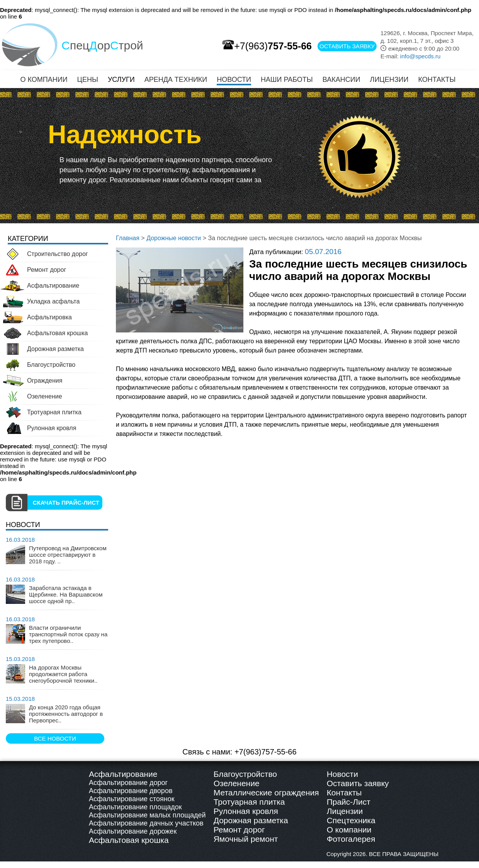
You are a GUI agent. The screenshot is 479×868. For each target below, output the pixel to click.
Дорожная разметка (251, 820)
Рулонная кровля (246, 811)
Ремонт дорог (239, 830)
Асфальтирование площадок (135, 807)
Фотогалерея (351, 839)
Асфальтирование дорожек (133, 831)
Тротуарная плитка (249, 802)
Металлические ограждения (266, 793)
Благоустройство (245, 774)
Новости (342, 774)
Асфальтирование (123, 774)
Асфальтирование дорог (128, 783)
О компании (349, 830)
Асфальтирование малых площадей (147, 815)
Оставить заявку (358, 783)
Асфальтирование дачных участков (146, 823)
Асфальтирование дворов (131, 791)
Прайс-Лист (349, 802)
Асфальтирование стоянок (132, 799)
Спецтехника (351, 820)
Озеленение (237, 783)
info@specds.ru (420, 56)
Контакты (344, 793)
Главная (128, 238)
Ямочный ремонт (246, 839)
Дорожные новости (174, 238)
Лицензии (345, 811)
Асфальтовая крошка (129, 840)
